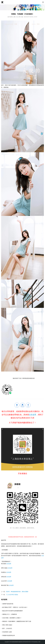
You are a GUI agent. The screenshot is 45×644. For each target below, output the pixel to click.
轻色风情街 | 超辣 (7, 632)
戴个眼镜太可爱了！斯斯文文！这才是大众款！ (15, 607)
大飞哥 (39, 642)
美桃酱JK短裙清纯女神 (9, 635)
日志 (17, 17)
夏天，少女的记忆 (7, 628)
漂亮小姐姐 (21, 17)
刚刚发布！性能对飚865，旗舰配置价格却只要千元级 (17, 621)
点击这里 (32, 415)
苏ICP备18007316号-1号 (27, 642)
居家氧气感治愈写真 (8, 604)
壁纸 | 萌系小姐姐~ (7, 625)
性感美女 (11, 17)
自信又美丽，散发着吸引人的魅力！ (12, 618)
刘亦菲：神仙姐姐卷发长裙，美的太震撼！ (17, 592)
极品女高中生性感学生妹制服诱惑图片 (13, 611)
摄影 (15, 17)
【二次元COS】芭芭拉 (12, 595)
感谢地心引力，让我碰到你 (10, 614)
